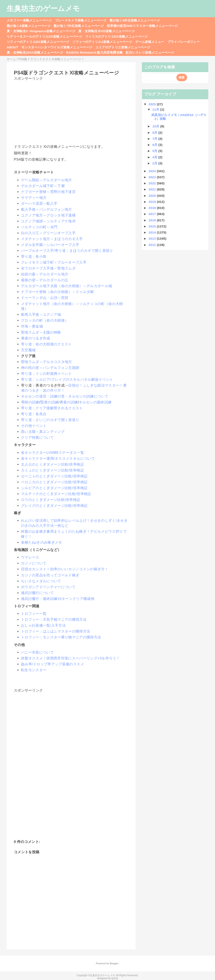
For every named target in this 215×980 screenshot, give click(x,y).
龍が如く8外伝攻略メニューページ (135, 20)
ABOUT (12, 47)
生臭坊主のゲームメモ (43, 8)
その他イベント (34, 426)
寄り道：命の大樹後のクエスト (47, 344)
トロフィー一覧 (34, 614)
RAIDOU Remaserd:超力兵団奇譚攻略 (94, 52)
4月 (155, 157)
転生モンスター (34, 670)
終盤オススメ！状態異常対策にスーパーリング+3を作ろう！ (70, 658)
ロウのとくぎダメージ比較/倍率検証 (51, 500)
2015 (153, 226)
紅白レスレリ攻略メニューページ (150, 52)
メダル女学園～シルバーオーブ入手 (50, 245)
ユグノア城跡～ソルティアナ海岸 (48, 221)
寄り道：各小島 (34, 257)
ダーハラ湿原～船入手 (39, 204)
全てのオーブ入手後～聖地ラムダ (48, 268)
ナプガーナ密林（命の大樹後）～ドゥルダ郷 (57, 292)
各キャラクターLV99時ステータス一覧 (52, 453)
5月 (155, 151)
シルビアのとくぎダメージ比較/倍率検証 (54, 488)
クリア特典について (37, 438)
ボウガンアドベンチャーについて (48, 587)
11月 (156, 109)
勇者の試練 (69, 402)
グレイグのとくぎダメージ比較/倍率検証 (54, 506)
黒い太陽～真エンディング (43, 432)
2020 (153, 196)
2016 (153, 220)
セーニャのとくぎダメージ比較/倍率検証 (54, 476)
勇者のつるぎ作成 (36, 338)
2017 (153, 214)
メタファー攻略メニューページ (29, 20)
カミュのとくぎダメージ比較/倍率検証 (52, 470)
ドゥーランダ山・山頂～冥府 (45, 298)
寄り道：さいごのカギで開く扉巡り (50, 420)
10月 (156, 126)
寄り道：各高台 (34, 414)
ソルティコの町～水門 (39, 227)
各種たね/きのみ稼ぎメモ (42, 542)
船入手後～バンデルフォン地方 (47, 209)
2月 (155, 163)
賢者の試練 (49, 402)
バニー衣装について (37, 652)
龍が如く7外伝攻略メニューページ (79, 26)
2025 (153, 104)
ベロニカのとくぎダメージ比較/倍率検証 (54, 482)
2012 (153, 245)
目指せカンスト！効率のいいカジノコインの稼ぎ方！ (65, 569)
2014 (153, 232)
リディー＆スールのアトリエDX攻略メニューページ (44, 36)
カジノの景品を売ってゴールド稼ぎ (50, 575)
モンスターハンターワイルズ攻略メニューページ (57, 47)
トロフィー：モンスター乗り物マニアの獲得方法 (61, 637)
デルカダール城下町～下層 (43, 186)
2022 (153, 183)
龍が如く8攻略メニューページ (29, 26)
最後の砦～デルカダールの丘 (45, 280)
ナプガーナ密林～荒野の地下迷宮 (48, 192)
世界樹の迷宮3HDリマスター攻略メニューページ (142, 26)
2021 (153, 189)
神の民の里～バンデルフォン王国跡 (50, 368)
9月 (155, 133)
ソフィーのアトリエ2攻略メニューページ (102, 42)
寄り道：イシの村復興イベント (47, 374)
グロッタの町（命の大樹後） (45, 320)
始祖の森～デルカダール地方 (45, 274)
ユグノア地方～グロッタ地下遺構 (48, 215)
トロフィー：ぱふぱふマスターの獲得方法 (56, 631)
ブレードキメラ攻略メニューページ (81, 20)
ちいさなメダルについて (41, 581)
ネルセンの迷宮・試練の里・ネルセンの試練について (65, 396)
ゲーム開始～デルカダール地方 (47, 180)
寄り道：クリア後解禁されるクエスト (52, 408)
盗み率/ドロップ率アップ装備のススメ (52, 664)
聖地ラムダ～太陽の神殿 (41, 332)
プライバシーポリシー (184, 42)
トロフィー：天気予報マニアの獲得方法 (54, 620)
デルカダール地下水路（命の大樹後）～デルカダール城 (67, 286)
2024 (153, 171)
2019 (153, 202)
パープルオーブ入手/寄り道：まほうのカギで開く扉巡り (67, 251)
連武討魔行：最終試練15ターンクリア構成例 (58, 599)
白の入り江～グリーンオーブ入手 (48, 233)
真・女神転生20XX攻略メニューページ (35, 52)
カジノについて (34, 563)
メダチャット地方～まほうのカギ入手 (52, 239)
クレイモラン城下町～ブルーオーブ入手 (54, 262)
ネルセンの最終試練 (95, 402)
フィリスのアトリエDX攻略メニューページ (117, 36)
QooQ (115, 978)
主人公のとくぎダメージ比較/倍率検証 (52, 464)
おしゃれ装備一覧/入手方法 (43, 625)
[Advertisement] (71, 111)
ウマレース (30, 557)
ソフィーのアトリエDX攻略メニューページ (38, 42)
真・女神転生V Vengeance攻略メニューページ (41, 31)
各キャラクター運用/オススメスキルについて (58, 459)
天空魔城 (28, 350)
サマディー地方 (34, 198)
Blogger (114, 963)
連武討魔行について (37, 593)
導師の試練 (30, 402)
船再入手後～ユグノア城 (41, 315)
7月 (155, 139)
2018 (153, 208)
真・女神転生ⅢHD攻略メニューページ (106, 31)
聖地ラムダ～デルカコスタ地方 (47, 362)
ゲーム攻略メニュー (150, 42)
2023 (153, 177)
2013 (153, 238)
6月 (155, 145)
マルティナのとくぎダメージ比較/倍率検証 (56, 494)
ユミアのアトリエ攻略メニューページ (123, 47)
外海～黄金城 (32, 326)
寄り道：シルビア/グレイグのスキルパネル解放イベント (67, 380)
